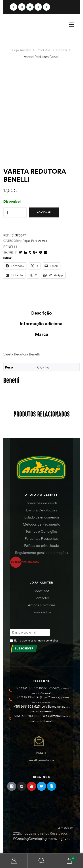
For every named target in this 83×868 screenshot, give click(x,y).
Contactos (42, 598)
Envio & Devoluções (41, 510)
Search (41, 861)
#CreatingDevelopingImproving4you (41, 839)
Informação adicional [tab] (42, 324)
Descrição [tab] (41, 313)
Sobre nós (42, 591)
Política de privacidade (41, 545)
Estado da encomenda (42, 517)
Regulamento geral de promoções (41, 553)
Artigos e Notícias (42, 605)
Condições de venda (41, 503)
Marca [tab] (42, 334)
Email (42, 753)
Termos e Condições (41, 531)
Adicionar (44, 212)
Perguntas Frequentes (42, 538)
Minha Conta (14, 861)
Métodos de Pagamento (41, 524)
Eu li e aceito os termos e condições (36, 640)
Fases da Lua (42, 612)
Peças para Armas (35, 241)
